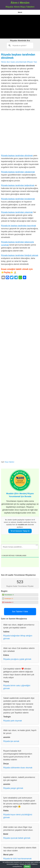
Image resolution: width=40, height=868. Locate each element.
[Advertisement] (20, 27)
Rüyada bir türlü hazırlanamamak (17, 859)
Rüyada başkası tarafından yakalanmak (18, 172)
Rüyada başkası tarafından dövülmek (17, 156)
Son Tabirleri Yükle (20, 612)
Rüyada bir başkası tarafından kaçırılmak (19, 226)
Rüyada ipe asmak (11, 741)
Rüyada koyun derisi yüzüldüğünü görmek (18, 816)
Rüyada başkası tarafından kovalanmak (18, 199)
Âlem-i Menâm (20, 3)
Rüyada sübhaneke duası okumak (18, 768)
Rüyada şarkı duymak (13, 721)
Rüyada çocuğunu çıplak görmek (17, 659)
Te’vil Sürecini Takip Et (20, 531)
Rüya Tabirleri (9, 462)
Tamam (27, 866)
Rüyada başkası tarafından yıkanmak (17, 212)
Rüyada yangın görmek (13, 788)
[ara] (21, 46)
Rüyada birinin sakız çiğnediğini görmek (17, 687)
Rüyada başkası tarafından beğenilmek (18, 185)
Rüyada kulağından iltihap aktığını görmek (18, 637)
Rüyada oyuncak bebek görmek (17, 838)
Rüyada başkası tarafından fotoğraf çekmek (20, 255)
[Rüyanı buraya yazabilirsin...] (20, 547)
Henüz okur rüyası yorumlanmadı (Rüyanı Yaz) (19, 62)
